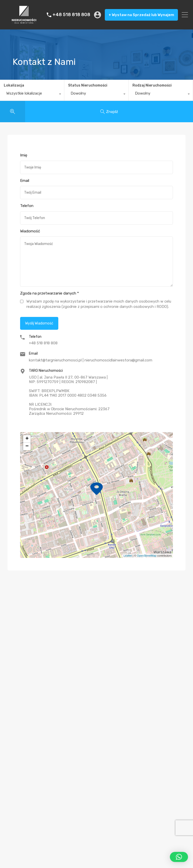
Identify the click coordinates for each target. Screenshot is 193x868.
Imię (24, 155)
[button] (179, 857)
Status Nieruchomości (88, 85)
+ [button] (27, 439)
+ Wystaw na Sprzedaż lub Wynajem (141, 15)
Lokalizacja (14, 85)
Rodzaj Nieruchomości (152, 85)
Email (25, 181)
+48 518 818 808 (71, 15)
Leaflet (128, 556)
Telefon (27, 206)
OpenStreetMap (147, 556)
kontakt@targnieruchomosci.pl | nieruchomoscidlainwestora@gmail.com (91, 360)
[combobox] (32, 95)
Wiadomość (30, 231)
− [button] (27, 446)
